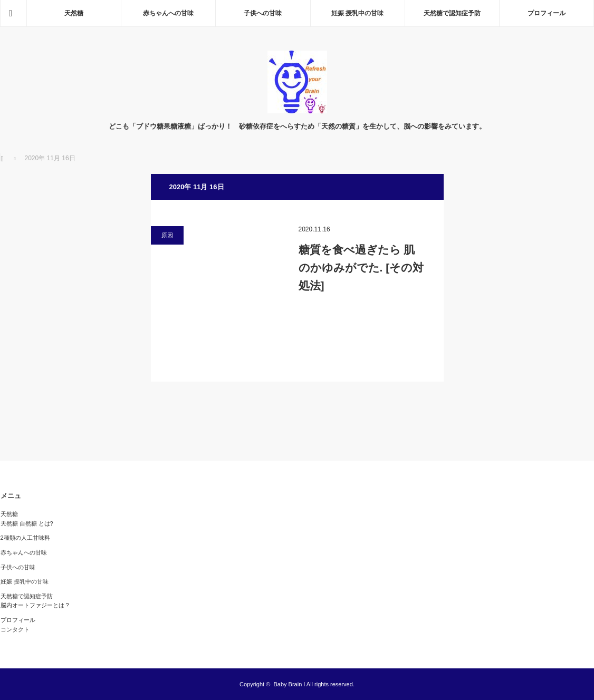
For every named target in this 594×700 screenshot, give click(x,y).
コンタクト (15, 629)
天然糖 (74, 13)
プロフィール (547, 13)
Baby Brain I (289, 684)
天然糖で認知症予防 (452, 13)
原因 (167, 235)
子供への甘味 (263, 13)
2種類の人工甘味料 (25, 538)
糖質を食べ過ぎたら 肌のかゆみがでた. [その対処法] (361, 267)
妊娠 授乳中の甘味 (357, 13)
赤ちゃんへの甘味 (168, 13)
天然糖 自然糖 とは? (27, 523)
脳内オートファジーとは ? (35, 605)
